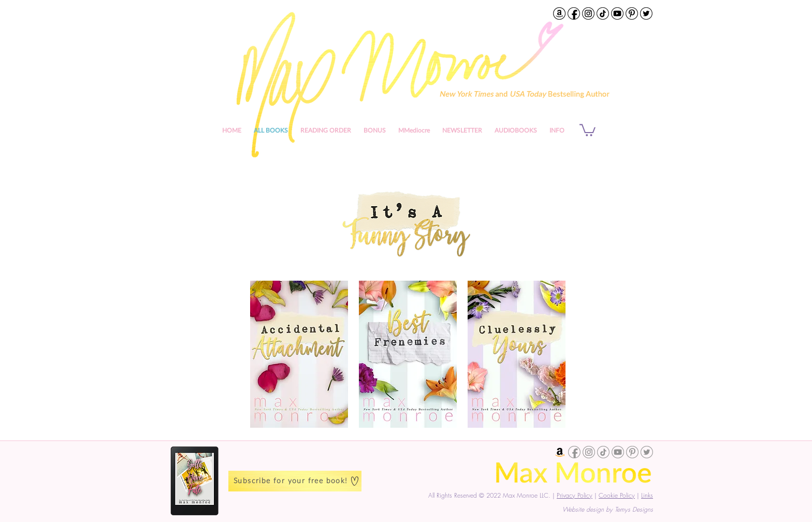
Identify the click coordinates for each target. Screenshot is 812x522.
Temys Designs (634, 509)
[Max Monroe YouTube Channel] (617, 13)
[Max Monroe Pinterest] (632, 13)
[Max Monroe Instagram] (588, 13)
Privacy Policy (575, 495)
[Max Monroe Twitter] (646, 13)
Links (647, 495)
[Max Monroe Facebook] (574, 452)
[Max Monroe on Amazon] (559, 13)
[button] (557, 130)
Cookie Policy (617, 495)
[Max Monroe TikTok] (603, 13)
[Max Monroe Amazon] (560, 452)
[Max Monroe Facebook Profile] (574, 13)
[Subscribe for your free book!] (295, 481)
